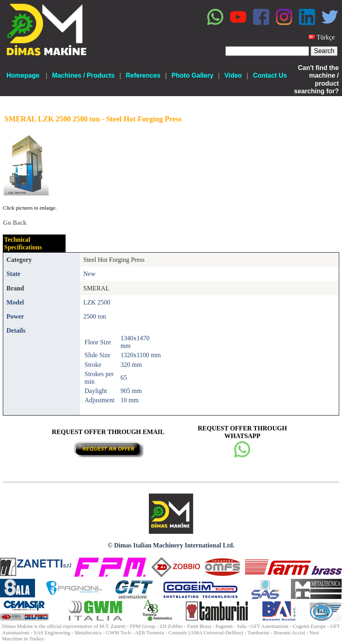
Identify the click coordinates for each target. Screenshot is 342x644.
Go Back (15, 223)
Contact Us (270, 75)
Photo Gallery (192, 75)
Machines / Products (83, 75)
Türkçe (326, 37)
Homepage (23, 75)
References (143, 75)
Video (233, 75)
